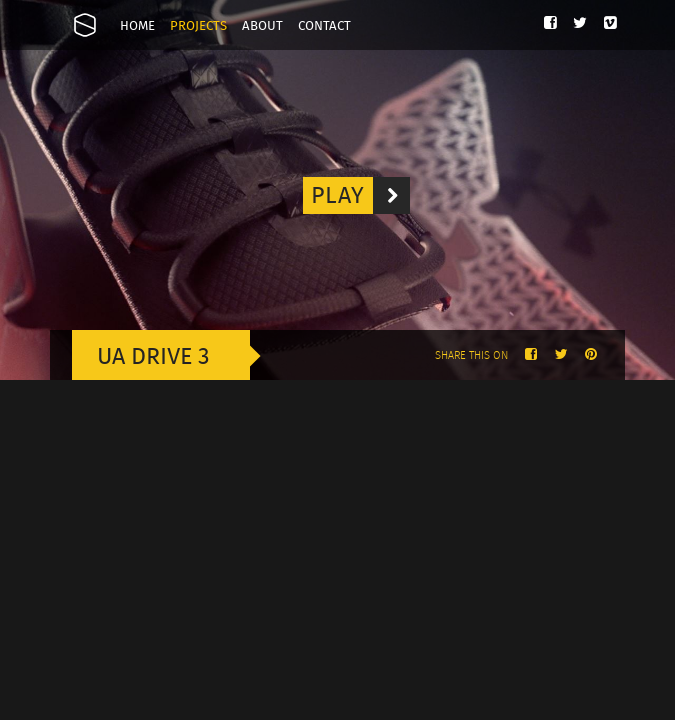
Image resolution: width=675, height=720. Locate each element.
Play (360, 195)
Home (137, 26)
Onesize (85, 25)
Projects (198, 26)
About (262, 26)
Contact (324, 26)
